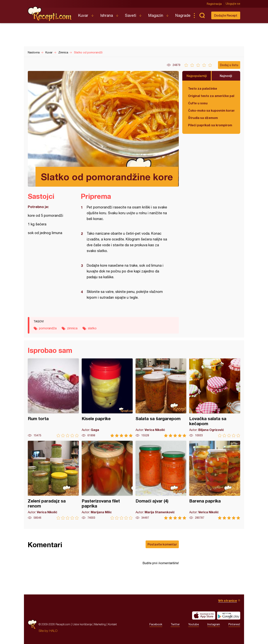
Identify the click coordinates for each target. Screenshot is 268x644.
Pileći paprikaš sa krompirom (210, 125)
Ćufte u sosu (198, 103)
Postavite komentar (162, 544)
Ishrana (107, 15)
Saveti (131, 15)
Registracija (214, 4)
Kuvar (83, 15)
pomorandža (48, 328)
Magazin (156, 15)
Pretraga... (202, 15)
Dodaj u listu (229, 65)
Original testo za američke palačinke (211, 96)
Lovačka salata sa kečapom (215, 398)
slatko (92, 328)
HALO (53, 631)
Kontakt (112, 624)
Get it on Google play (229, 615)
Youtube (194, 624)
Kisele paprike (107, 398)
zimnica (72, 328)
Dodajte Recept (226, 15)
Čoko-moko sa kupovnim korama (211, 110)
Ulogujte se (233, 4)
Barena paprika (215, 480)
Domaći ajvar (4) (161, 480)
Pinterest (234, 624)
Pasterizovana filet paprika (107, 480)
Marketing (100, 624)
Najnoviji (226, 76)
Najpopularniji (197, 76)
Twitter (175, 624)
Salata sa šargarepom (161, 398)
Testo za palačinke (203, 88)
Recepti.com (50, 14)
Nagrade (183, 15)
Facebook (156, 624)
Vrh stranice (228, 601)
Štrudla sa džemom (203, 118)
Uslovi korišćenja (82, 624)
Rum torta (53, 398)
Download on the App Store (204, 615)
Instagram (214, 624)
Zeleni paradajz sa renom (53, 480)
